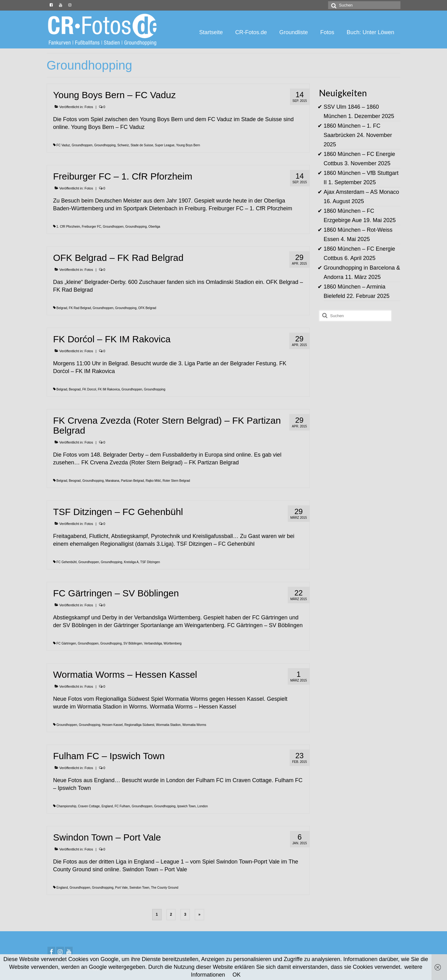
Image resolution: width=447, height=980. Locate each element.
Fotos (89, 107)
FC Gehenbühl (67, 562)
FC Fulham (122, 806)
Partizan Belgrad (133, 481)
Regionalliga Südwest (139, 725)
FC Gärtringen (66, 643)
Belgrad (62, 308)
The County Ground (165, 888)
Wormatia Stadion (168, 725)
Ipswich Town (186, 806)
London (203, 806)
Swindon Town (139, 888)
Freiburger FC (91, 227)
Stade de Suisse (142, 145)
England (107, 806)
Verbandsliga (153, 643)
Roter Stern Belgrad (176, 481)
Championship (66, 806)
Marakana (112, 481)
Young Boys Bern (188, 145)
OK (237, 975)
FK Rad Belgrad (80, 308)
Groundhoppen (82, 145)
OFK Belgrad (147, 308)
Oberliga (154, 227)
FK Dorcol (89, 389)
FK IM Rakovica (109, 389)
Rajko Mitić (153, 481)
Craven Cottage (89, 806)
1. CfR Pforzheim (68, 227)
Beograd (75, 389)
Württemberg (173, 643)
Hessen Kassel (113, 725)
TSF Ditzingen (150, 562)
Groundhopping (105, 145)
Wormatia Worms (194, 725)
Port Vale (121, 888)
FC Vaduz (63, 145)
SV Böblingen (133, 643)
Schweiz (123, 145)
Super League (165, 145)
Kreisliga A (131, 562)
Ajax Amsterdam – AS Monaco (361, 192)
